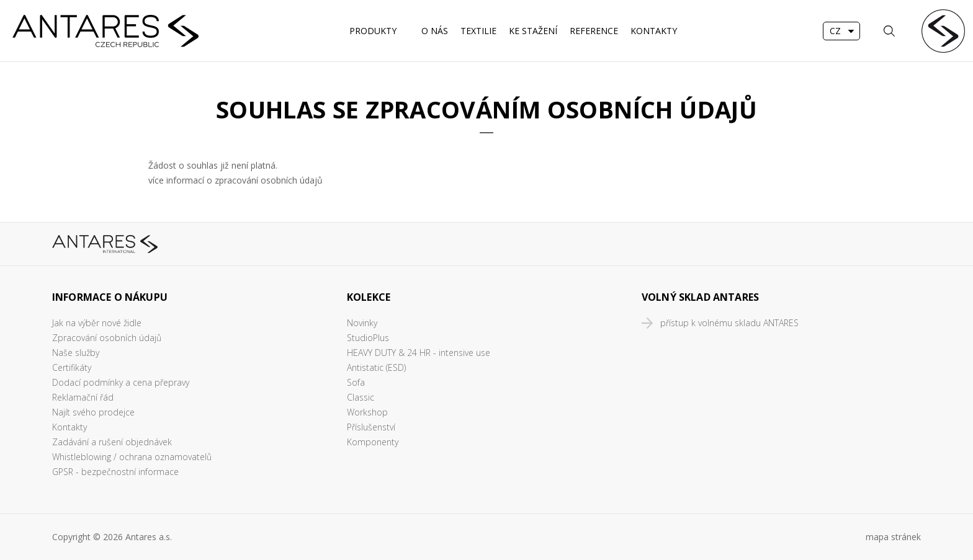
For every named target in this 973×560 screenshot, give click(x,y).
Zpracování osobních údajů (107, 338)
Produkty (373, 31)
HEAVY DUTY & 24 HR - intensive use (419, 353)
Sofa (356, 382)
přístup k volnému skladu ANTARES (729, 323)
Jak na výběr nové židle (97, 323)
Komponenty (373, 442)
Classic (361, 397)
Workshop (367, 412)
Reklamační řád (83, 397)
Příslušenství (371, 427)
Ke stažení (533, 31)
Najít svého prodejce (93, 412)
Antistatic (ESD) (376, 367)
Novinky (362, 323)
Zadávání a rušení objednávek (112, 442)
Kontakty (654, 31)
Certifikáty (72, 367)
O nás (435, 31)
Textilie (478, 31)
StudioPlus (368, 338)
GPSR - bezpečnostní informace (115, 472)
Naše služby (76, 353)
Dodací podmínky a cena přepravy (121, 382)
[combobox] (841, 31)
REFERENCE (594, 31)
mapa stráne (891, 537)
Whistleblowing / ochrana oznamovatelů (132, 457)
